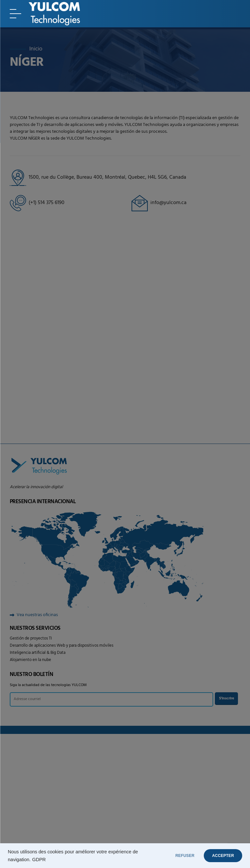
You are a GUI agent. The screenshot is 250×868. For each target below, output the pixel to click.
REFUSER (175, 856)
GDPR (39, 860)
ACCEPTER (220, 856)
